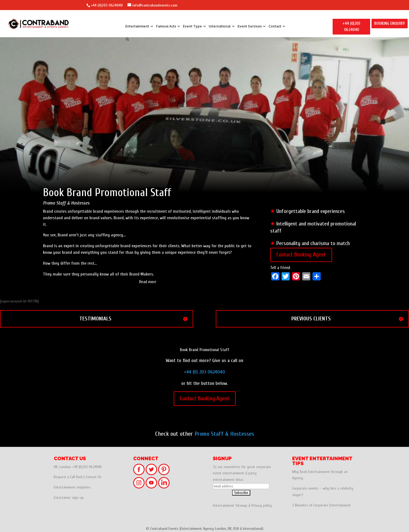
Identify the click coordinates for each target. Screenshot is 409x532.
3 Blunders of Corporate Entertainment (321, 505)
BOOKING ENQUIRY (390, 24)
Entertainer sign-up (69, 498)
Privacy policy (262, 505)
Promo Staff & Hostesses (224, 434)
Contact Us (93, 477)
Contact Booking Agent (301, 255)
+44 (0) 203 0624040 (205, 372)
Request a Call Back (68, 477)
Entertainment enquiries (72, 487)
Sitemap (241, 505)
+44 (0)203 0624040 (107, 5)
